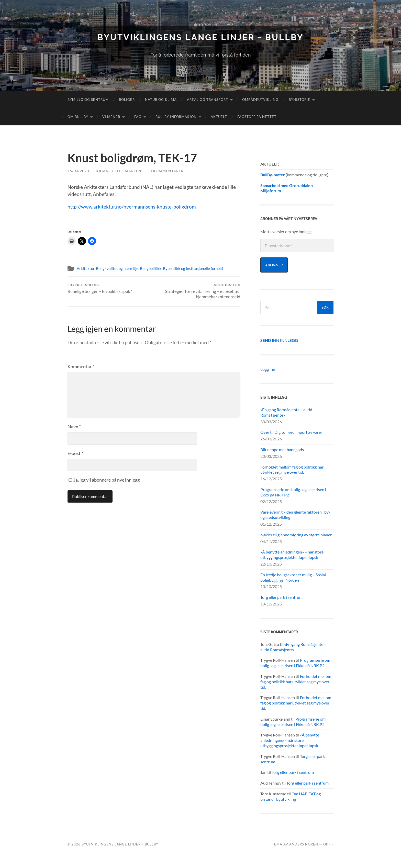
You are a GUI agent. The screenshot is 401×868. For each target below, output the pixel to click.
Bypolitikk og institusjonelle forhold (193, 268)
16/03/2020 (78, 171)
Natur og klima (161, 100)
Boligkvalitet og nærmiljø (117, 268)
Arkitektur (86, 268)
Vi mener (111, 117)
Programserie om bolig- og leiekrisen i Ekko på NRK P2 (293, 492)
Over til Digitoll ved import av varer (291, 432)
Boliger (127, 100)
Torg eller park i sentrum (281, 597)
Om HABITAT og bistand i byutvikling (291, 796)
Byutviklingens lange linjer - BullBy (201, 37)
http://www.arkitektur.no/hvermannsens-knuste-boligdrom (132, 207)
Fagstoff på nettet (257, 117)
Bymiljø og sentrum (88, 100)
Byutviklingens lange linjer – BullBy (120, 844)
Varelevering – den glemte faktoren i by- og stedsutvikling (295, 515)
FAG (138, 117)
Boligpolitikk (151, 268)
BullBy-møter (273, 175)
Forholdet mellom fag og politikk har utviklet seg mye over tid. (292, 470)
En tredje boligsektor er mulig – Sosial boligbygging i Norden (293, 577)
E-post (75, 453)
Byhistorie (299, 100)
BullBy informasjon (176, 117)
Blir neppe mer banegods (282, 449)
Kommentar (81, 366)
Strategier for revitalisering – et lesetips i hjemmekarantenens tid (198, 291)
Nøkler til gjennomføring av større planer (296, 535)
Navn (74, 427)
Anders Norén (304, 844)
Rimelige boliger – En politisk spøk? (100, 289)
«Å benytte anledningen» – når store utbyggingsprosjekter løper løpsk (292, 555)
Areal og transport (208, 100)
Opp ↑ (328, 844)
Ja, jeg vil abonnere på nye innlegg (104, 480)
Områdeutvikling (260, 100)
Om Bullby (78, 117)
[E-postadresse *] (297, 246)
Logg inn (268, 369)
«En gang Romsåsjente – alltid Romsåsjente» (286, 412)
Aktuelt (219, 117)
